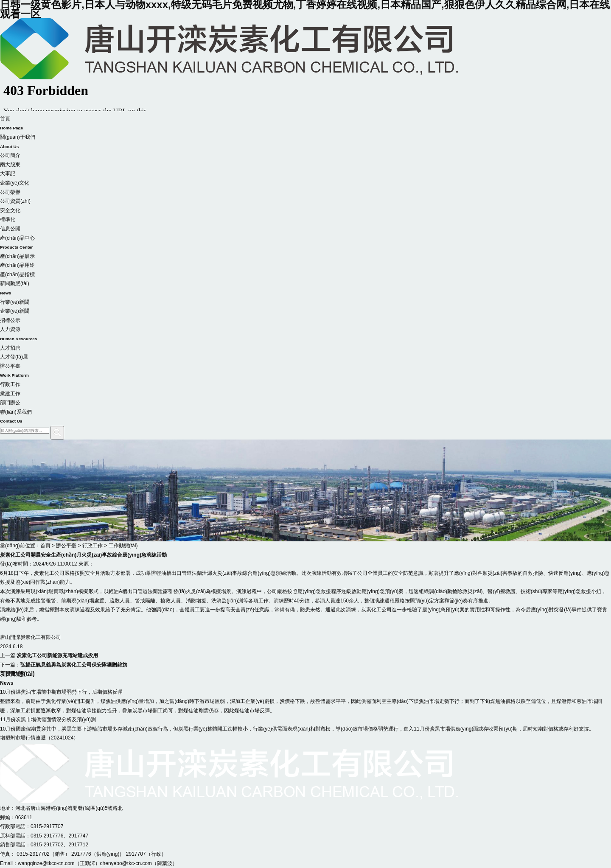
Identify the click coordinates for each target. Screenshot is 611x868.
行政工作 (10, 384)
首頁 (305, 124)
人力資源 (305, 335)
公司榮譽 (10, 192)
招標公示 (10, 320)
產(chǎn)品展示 (17, 256)
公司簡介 (10, 155)
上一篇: (49, 655)
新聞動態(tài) (305, 289)
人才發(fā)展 (14, 357)
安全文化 (10, 210)
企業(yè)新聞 (15, 311)
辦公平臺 (305, 372)
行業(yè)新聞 (15, 302)
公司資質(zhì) (15, 201)
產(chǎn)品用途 (17, 265)
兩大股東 (10, 165)
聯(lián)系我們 (305, 417)
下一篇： (64, 665)
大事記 (8, 174)
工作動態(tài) (123, 546)
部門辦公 (10, 403)
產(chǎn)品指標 (17, 274)
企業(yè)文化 (15, 183)
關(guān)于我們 (305, 143)
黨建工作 (10, 394)
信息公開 (10, 229)
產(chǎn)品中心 (305, 244)
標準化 (8, 219)
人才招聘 (10, 348)
